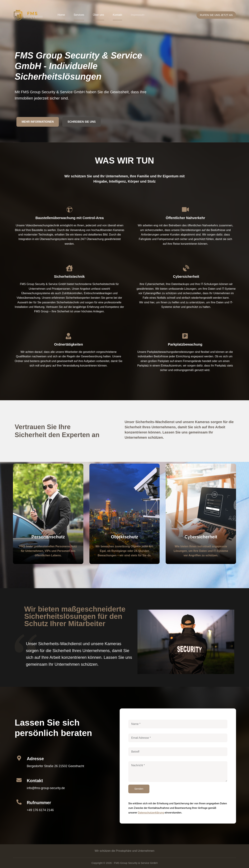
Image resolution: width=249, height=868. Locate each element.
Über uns (98, 15)
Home (61, 15)
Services (79, 15)
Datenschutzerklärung (151, 813)
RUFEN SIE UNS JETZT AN (216, 15)
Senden (139, 789)
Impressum (138, 15)
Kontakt (117, 15)
